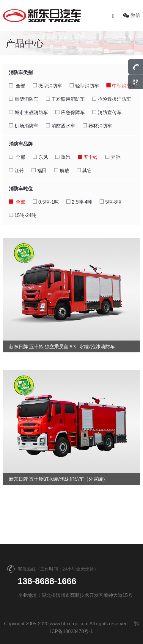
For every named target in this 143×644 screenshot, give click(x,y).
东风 (40, 157)
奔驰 (113, 157)
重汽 (63, 157)
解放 (62, 171)
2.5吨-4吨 (79, 202)
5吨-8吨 (111, 202)
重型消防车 (24, 99)
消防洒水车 (60, 126)
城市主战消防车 (28, 112)
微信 (132, 15)
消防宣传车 (107, 112)
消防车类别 (21, 72)
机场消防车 (24, 126)
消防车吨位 (21, 189)
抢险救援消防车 (112, 99)
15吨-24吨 (23, 215)
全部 (17, 86)
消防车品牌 (21, 144)
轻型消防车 (84, 86)
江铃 (16, 171)
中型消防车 (121, 86)
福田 (39, 171)
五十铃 (88, 157)
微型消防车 (47, 86)
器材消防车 (97, 126)
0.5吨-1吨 (46, 202)
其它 (84, 171)
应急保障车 (70, 112)
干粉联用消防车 (65, 99)
